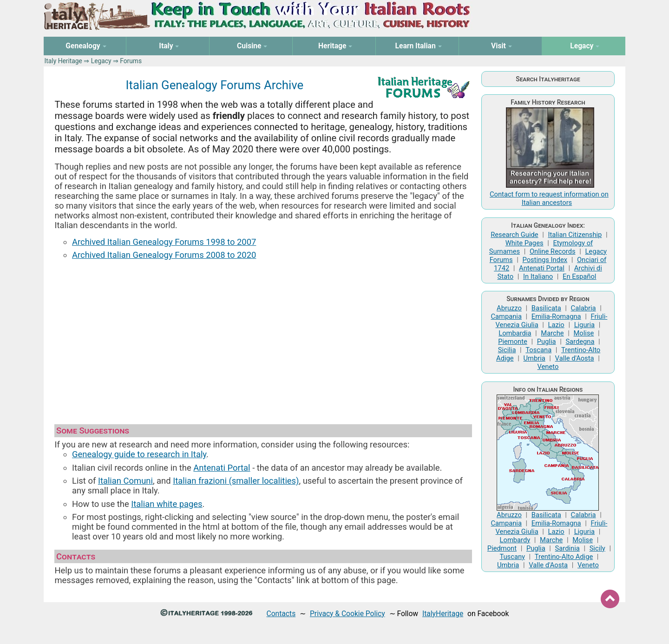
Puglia (547, 342)
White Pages (525, 243)
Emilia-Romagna (556, 316)
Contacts (281, 614)
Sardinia (567, 548)
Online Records (553, 251)
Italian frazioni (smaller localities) (236, 481)
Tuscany (512, 557)
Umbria (534, 358)
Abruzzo (509, 308)
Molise (584, 333)
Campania (506, 316)
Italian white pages (167, 504)
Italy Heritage (63, 61)
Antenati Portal (222, 468)
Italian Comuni (125, 481)
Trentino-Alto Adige (564, 557)
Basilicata (546, 308)
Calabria (584, 308)
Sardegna (580, 342)
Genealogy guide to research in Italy (139, 454)
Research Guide (514, 235)
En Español (579, 276)
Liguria (584, 325)
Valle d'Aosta (575, 358)
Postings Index (545, 260)
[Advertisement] (263, 338)
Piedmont (502, 548)
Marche (552, 333)
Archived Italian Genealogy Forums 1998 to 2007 (164, 242)
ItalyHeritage (443, 614)
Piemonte (513, 342)
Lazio (556, 325)
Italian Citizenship (575, 235)
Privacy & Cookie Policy (348, 614)
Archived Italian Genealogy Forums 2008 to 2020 (164, 255)
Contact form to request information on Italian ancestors (549, 198)
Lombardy (515, 540)
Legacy (101, 61)
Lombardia (515, 333)
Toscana (538, 350)
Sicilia (507, 350)
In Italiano (538, 276)
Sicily (597, 548)
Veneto (548, 367)
